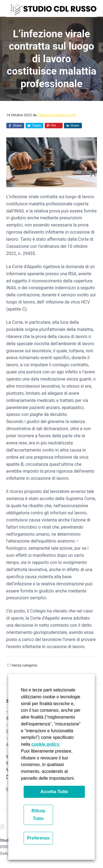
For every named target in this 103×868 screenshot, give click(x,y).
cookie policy (45, 744)
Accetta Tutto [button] (54, 792)
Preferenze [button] (38, 838)
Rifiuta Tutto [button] (38, 815)
